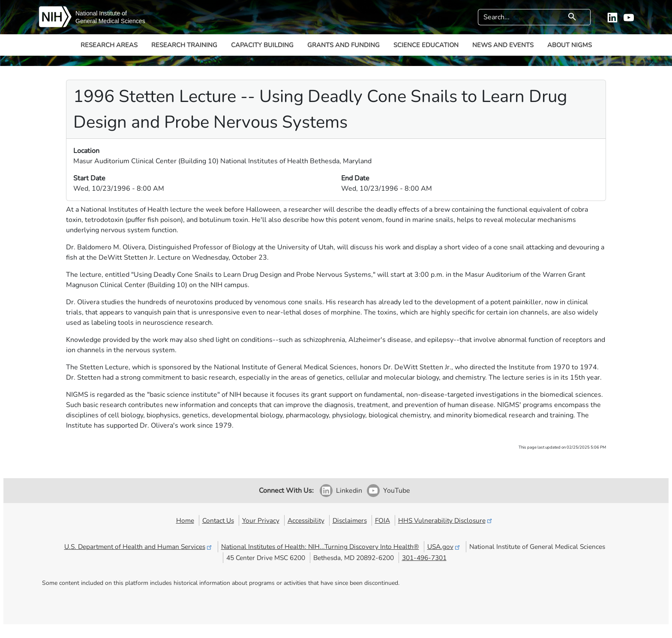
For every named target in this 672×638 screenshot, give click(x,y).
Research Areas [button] (109, 45)
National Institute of (101, 13)
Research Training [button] (184, 45)
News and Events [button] (503, 45)
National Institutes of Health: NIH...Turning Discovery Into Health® (320, 547)
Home (185, 520)
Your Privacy (261, 520)
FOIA (382, 520)
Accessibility (306, 520)
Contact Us (218, 520)
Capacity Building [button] (262, 45)
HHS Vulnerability (446, 520)
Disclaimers (350, 520)
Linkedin (349, 491)
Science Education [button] (426, 45)
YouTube (397, 491)
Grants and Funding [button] (343, 45)
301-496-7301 (424, 558)
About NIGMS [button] (570, 45)
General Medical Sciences (110, 21)
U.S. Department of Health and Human (139, 547)
